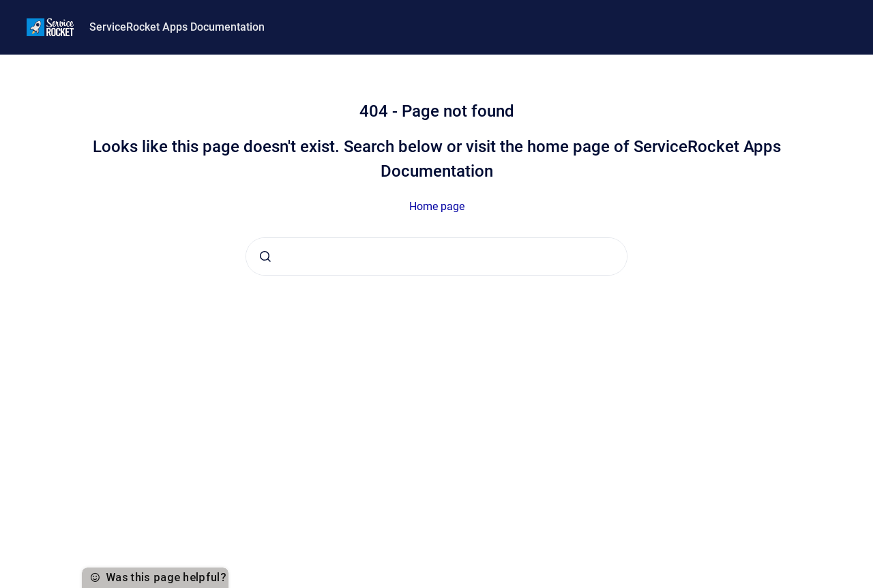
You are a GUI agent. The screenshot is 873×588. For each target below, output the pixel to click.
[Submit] (265, 256)
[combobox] (436, 256)
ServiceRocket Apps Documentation (177, 27)
